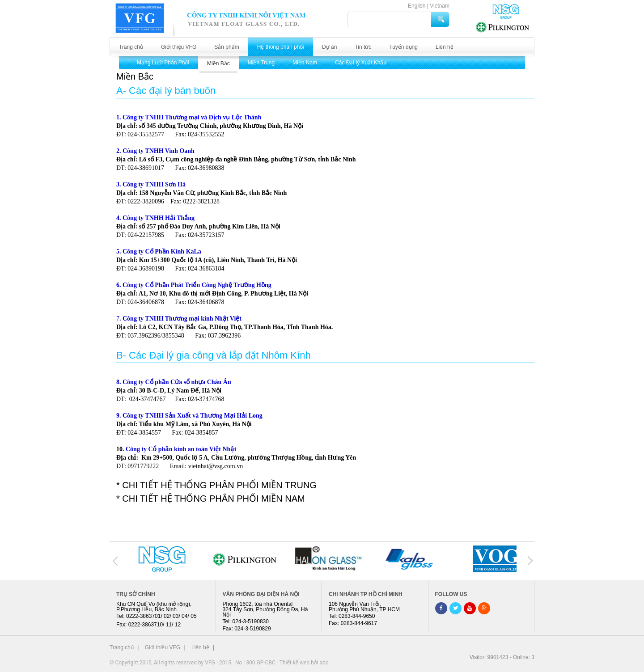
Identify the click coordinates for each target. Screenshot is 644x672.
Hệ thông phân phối (281, 47)
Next (529, 561)
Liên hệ (445, 47)
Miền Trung (261, 63)
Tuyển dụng (403, 47)
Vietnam (440, 6)
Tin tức (363, 47)
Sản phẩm (227, 47)
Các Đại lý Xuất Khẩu (361, 63)
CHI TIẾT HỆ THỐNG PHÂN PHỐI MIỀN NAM (213, 499)
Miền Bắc (218, 63)
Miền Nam (305, 63)
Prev (116, 561)
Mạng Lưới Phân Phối (163, 63)
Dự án (329, 47)
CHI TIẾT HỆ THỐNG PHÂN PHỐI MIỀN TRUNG (219, 485)
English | (418, 6)
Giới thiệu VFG (179, 47)
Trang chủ (131, 47)
